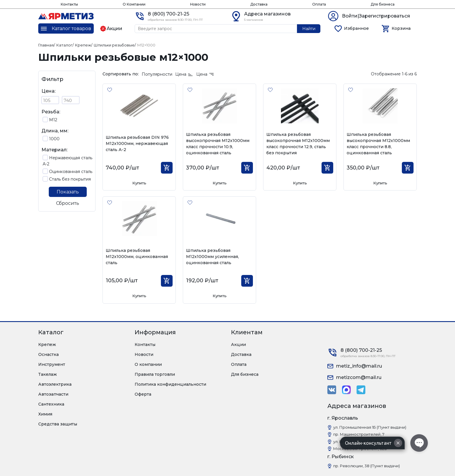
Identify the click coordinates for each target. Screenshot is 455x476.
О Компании (134, 4)
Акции (238, 345)
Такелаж (48, 374)
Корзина (401, 28)
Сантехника (51, 404)
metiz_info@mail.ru (359, 366)
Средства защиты (58, 424)
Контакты (69, 4)
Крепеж (47, 345)
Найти (309, 29)
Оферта (143, 394)
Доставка (259, 4)
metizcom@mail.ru (359, 377)
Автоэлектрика (55, 384)
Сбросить (68, 203)
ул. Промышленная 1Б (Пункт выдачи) (370, 427)
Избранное (356, 28)
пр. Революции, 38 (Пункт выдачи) (367, 466)
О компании (148, 364)
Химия (45, 414)
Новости (198, 4)
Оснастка (48, 354)
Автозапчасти (53, 394)
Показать (68, 192)
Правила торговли (155, 374)
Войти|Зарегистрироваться (376, 16)
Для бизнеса (383, 4)
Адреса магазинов (267, 14)
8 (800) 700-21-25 (169, 14)
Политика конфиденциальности (170, 384)
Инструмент (52, 364)
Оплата (319, 4)
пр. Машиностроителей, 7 (359, 434)
